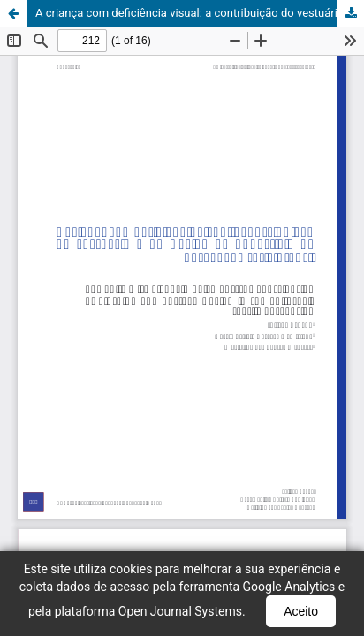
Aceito (301, 611)
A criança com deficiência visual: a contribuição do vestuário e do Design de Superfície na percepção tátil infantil (200, 13)
